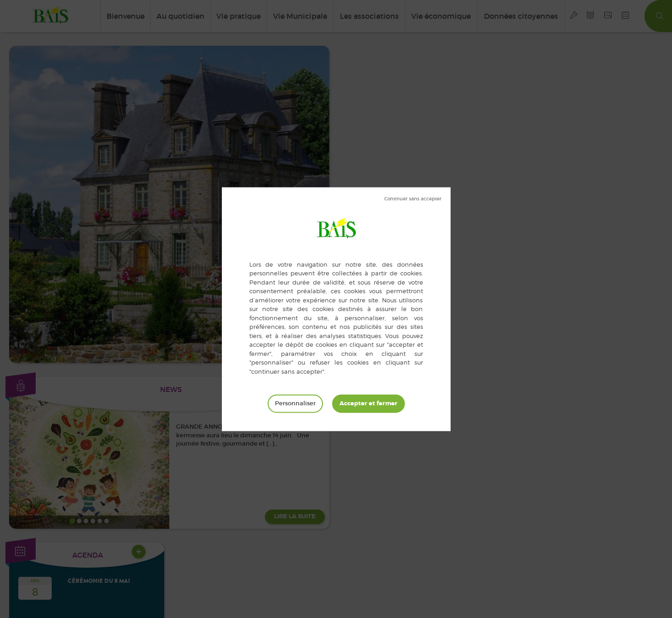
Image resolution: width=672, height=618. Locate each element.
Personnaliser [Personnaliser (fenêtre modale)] (295, 403)
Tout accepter (368, 403)
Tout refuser (413, 199)
